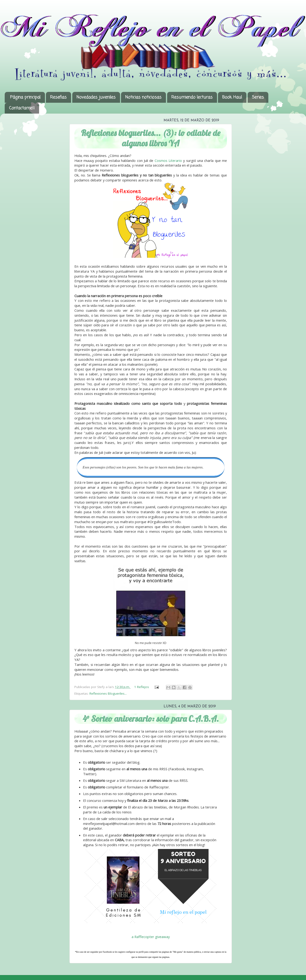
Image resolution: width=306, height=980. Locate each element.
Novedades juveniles (96, 97)
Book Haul (232, 97)
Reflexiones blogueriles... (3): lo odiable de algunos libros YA (151, 138)
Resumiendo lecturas (192, 97)
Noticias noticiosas (143, 97)
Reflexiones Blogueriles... (108, 693)
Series (258, 97)
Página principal (25, 97)
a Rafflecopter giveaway (151, 937)
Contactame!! (22, 108)
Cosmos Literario (168, 160)
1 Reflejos (142, 687)
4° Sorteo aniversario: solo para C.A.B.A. (151, 719)
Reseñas (58, 97)
